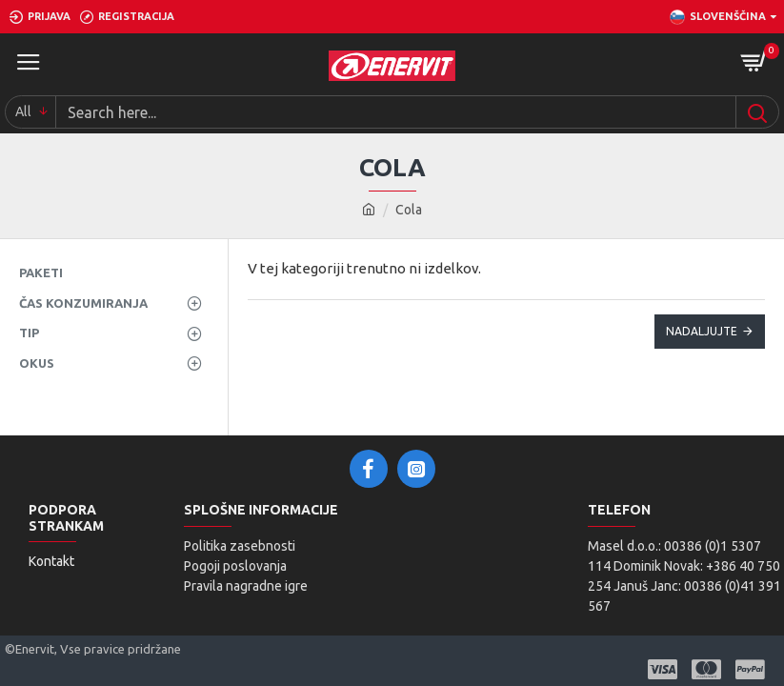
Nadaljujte (702, 331)
